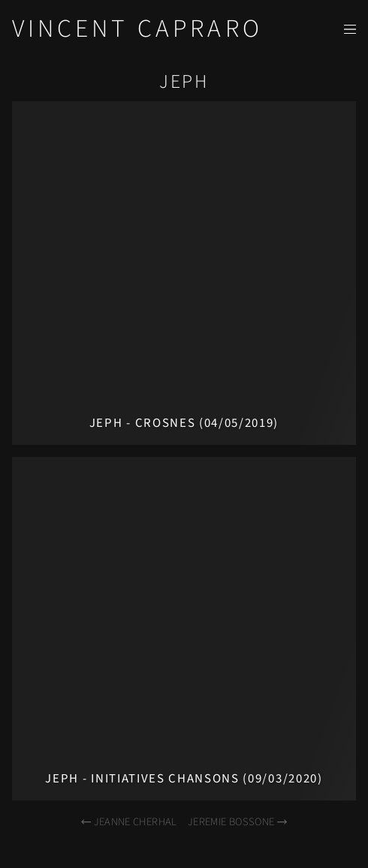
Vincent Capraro (137, 29)
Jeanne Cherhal (128, 822)
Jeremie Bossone (238, 822)
